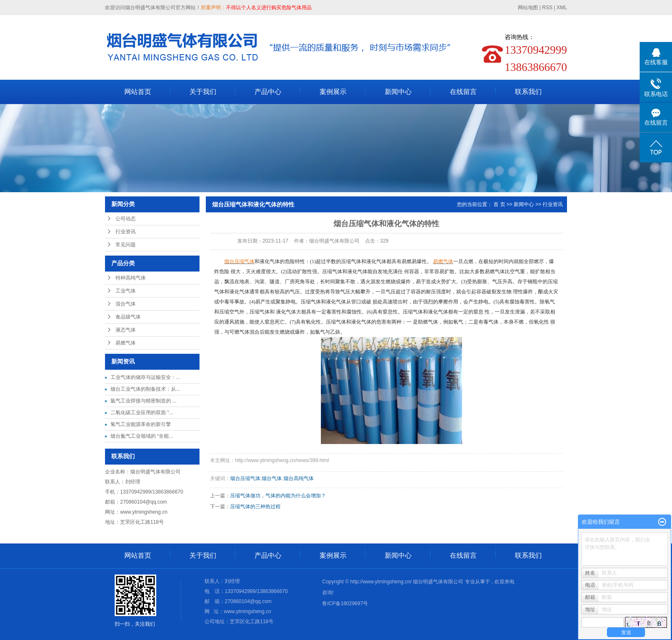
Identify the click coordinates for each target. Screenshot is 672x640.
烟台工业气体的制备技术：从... (145, 389)
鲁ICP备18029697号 (345, 603)
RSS (547, 8)
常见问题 (126, 245)
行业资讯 (126, 232)
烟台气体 (272, 478)
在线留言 (463, 92)
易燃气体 (126, 343)
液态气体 (126, 330)
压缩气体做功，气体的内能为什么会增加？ (278, 496)
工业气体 (126, 291)
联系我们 (528, 92)
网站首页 (138, 92)
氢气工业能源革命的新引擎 (141, 424)
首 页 (499, 204)
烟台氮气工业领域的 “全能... (142, 436)
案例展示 (333, 92)
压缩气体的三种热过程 (255, 507)
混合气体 (126, 304)
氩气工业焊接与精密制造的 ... (143, 401)
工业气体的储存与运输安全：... (145, 377)
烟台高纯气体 (299, 478)
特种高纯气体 (131, 278)
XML (562, 8)
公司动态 (126, 219)
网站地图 (529, 8)
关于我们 (203, 92)
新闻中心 (398, 92)
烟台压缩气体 (245, 478)
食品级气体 (128, 317)
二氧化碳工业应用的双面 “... (142, 413)
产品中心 (268, 92)
